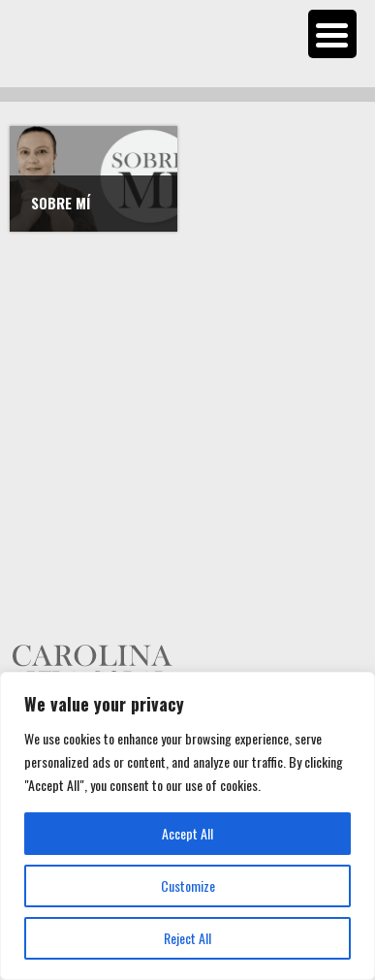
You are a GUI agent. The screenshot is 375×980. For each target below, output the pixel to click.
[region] (187, 826)
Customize (188, 885)
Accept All (187, 833)
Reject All (187, 938)
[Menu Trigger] (332, 34)
